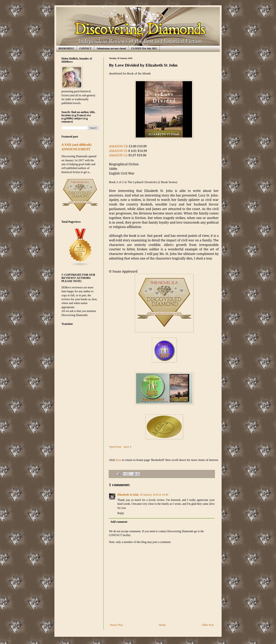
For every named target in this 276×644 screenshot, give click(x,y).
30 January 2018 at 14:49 (154, 495)
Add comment (119, 522)
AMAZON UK (118, 146)
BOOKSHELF (66, 49)
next (126, 447)
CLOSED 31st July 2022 (144, 49)
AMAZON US (118, 151)
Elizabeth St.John (128, 495)
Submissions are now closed (111, 49)
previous (116, 447)
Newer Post (116, 625)
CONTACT (85, 49)
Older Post (208, 625)
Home (162, 625)
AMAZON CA (118, 155)
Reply (121, 513)
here (118, 460)
